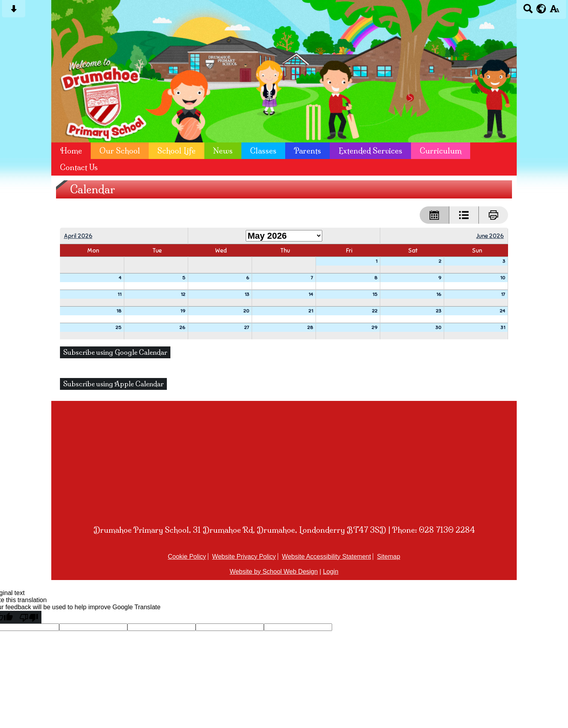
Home (71, 151)
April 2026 (78, 236)
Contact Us (79, 167)
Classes (263, 151)
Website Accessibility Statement (327, 557)
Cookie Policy (187, 557)
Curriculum (441, 151)
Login (331, 572)
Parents (307, 151)
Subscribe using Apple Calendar (113, 384)
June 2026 (490, 236)
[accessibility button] (554, 11)
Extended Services (370, 151)
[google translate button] (541, 9)
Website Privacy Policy (244, 557)
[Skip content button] (14, 11)
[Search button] (528, 11)
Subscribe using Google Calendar (115, 352)
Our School (120, 151)
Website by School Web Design (274, 572)
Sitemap (389, 557)
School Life (177, 151)
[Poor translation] (29, 617)
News (223, 151)
